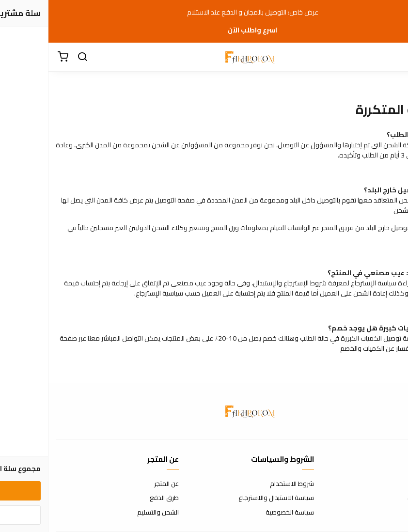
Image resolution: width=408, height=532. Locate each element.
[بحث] (34, 57)
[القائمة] (393, 57)
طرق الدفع (116, 498)
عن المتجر (118, 484)
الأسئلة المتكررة (380, 498)
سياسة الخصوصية (241, 513)
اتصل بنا (391, 484)
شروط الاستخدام (243, 484)
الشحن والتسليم (110, 513)
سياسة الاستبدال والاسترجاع (228, 498)
